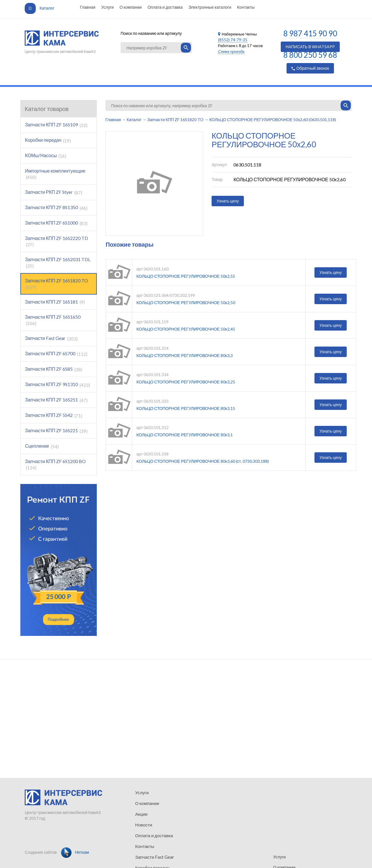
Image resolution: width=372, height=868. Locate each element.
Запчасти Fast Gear (51, 338)
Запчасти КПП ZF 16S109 (56, 125)
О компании (130, 7)
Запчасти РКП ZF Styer (54, 192)
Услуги (107, 7)
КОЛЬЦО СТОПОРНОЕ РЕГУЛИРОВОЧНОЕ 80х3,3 (185, 355)
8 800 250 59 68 (310, 55)
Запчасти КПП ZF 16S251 (56, 400)
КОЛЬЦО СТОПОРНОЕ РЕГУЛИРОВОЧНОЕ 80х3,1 (185, 435)
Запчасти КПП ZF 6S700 (56, 354)
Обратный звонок (310, 68)
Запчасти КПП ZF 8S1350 (56, 208)
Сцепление (42, 446)
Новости (143, 824)
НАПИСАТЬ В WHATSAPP (310, 47)
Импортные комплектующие (55, 174)
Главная (88, 7)
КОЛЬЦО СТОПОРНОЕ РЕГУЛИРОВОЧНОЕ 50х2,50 (186, 303)
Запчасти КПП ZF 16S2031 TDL (58, 262)
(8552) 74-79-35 (233, 40)
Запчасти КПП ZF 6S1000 (56, 223)
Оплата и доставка (165, 7)
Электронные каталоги (210, 7)
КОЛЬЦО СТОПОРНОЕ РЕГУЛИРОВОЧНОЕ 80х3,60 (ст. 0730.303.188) (203, 461)
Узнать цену (228, 201)
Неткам (75, 852)
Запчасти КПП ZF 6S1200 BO (55, 464)
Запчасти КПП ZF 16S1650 (53, 320)
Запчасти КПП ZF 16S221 (56, 431)
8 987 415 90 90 (310, 33)
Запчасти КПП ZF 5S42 (54, 415)
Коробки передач (48, 140)
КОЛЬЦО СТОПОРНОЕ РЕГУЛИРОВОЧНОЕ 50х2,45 (186, 329)
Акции (141, 813)
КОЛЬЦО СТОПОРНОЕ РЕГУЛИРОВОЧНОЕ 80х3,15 (186, 408)
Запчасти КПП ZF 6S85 (54, 369)
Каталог (40, 8)
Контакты (246, 7)
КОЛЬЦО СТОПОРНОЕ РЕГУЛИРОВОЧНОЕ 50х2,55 (186, 276)
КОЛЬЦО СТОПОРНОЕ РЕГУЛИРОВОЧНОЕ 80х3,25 (186, 382)
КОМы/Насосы (46, 156)
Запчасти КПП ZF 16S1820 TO (57, 284)
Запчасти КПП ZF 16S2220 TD (57, 241)
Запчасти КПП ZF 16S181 (55, 302)
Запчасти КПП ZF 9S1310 (58, 384)
